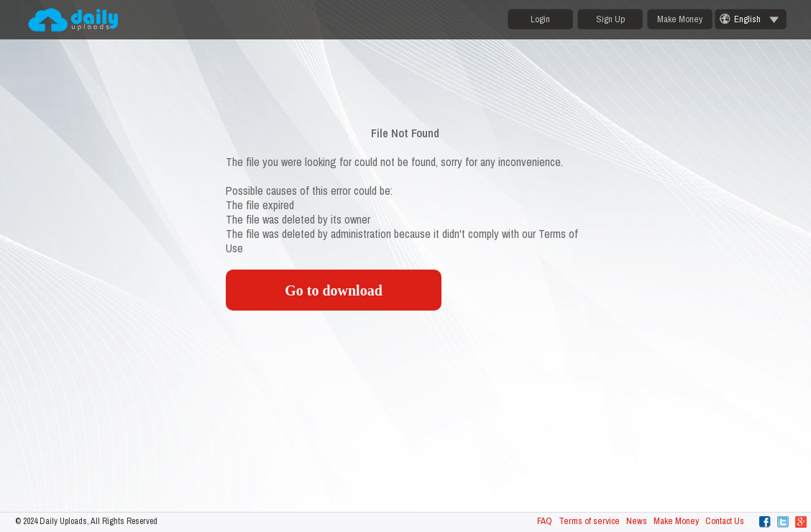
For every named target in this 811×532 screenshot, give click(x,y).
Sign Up (610, 19)
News (637, 521)
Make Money (680, 19)
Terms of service (589, 521)
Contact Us (725, 521)
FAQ (545, 521)
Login (540, 19)
